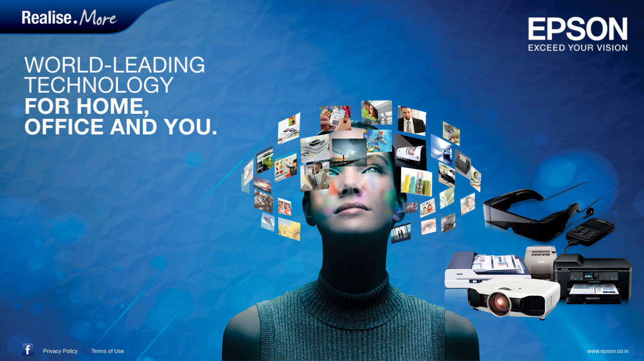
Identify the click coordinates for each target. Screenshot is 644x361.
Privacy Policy (60, 351)
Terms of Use (108, 351)
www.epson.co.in (608, 351)
